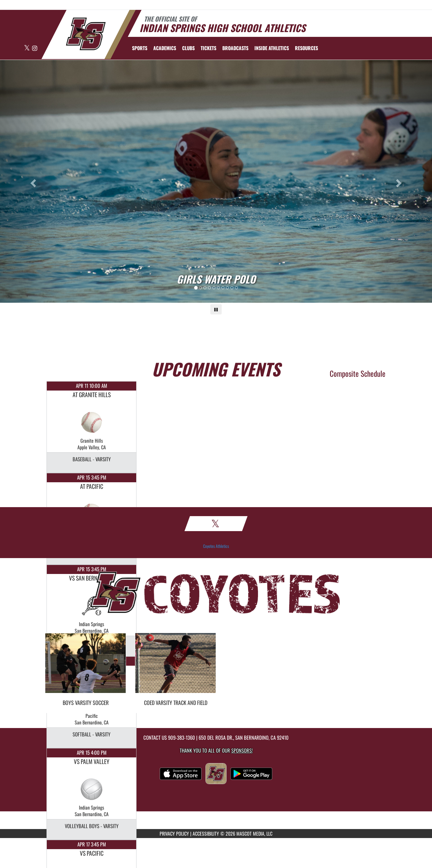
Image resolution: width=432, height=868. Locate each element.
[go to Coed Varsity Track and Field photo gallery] (175, 667)
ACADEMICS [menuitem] (165, 48)
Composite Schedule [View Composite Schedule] (358, 373)
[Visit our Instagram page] (35, 48)
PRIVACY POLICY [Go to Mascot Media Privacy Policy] (174, 834)
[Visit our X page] (27, 48)
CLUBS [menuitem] (188, 48)
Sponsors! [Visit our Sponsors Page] (242, 750)
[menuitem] (208, 48)
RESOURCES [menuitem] (306, 48)
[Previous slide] (32, 181)
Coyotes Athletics (216, 546)
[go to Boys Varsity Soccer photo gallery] (85, 667)
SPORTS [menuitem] (140, 48)
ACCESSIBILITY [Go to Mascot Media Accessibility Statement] (206, 834)
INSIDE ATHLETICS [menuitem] (272, 48)
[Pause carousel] (216, 309)
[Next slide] (400, 181)
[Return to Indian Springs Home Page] (86, 34)
